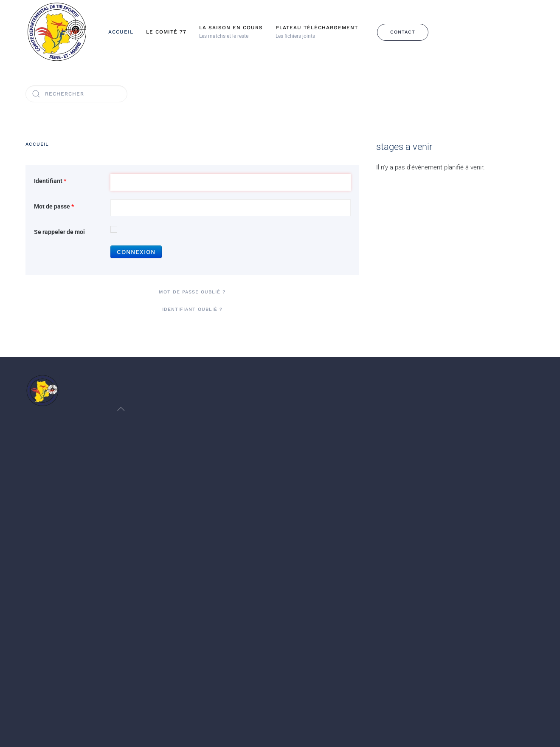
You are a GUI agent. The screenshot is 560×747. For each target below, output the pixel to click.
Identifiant (50, 181)
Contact (403, 32)
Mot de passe (54, 206)
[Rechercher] (76, 94)
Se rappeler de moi (59, 232)
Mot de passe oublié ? (192, 292)
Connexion (136, 252)
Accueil (121, 32)
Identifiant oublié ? (192, 309)
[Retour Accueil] (57, 32)
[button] (231, 32)
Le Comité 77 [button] (166, 32)
